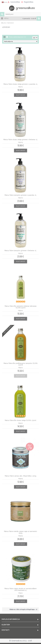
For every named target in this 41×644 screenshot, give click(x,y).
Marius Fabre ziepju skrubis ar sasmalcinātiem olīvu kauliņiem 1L (21, 589)
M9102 (20, 423)
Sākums (4, 23)
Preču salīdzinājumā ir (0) (18, 37)
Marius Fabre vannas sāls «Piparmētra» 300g (20, 476)
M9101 (21, 368)
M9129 (20, 536)
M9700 (21, 198)
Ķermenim (11, 23)
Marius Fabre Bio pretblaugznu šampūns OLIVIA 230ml (20, 364)
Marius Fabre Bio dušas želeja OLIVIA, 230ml (20, 420)
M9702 (21, 253)
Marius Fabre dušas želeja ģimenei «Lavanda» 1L (21, 84)
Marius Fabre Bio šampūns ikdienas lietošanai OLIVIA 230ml (21, 307)
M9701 (20, 87)
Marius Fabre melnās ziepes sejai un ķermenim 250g (20, 532)
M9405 (21, 479)
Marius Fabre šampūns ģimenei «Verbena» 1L (20, 251)
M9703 (21, 142)
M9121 (21, 593)
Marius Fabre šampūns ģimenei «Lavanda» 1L (21, 195)
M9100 (20, 310)
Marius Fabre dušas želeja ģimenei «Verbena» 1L (20, 140)
